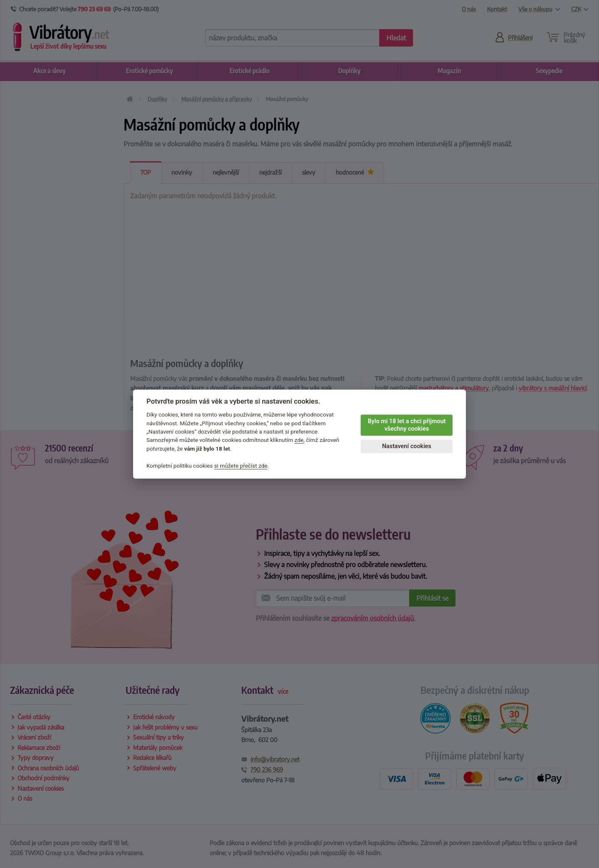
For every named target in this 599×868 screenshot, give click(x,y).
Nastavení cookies (406, 446)
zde (299, 440)
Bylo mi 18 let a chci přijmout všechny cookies (407, 425)
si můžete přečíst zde (241, 466)
